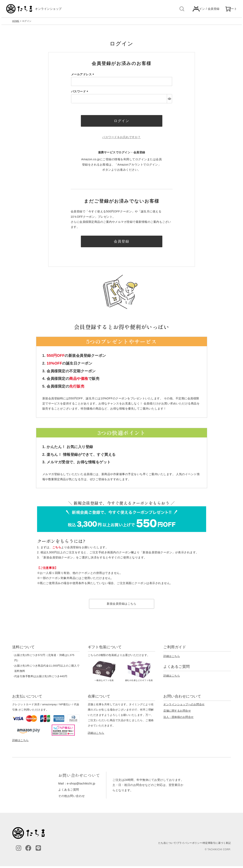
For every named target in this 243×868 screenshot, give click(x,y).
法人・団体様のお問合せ (179, 719)
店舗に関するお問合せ (177, 713)
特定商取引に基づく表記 (217, 845)
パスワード (80, 92)
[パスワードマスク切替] (169, 100)
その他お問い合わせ (72, 798)
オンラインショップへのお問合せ (184, 706)
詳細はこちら (172, 658)
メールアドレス (83, 75)
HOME (16, 22)
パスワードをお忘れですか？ (121, 139)
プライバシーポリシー (190, 845)
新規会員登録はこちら (121, 606)
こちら (57, 549)
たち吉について (167, 845)
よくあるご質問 (69, 791)
